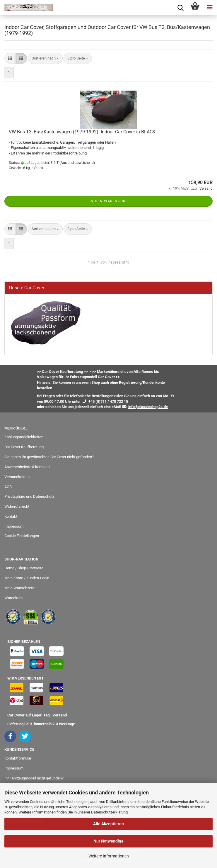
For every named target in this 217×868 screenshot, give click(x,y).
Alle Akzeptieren (108, 824)
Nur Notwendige (108, 841)
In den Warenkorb (109, 201)
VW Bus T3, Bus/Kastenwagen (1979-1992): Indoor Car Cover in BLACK (82, 132)
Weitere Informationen (109, 856)
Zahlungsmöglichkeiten (24, 437)
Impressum (14, 526)
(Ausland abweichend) (77, 163)
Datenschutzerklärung (109, 812)
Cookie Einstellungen (22, 536)
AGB (8, 487)
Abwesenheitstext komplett (27, 467)
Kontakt (11, 516)
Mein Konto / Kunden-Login (27, 578)
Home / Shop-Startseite (24, 568)
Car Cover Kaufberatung (24, 447)
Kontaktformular (18, 758)
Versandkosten (17, 477)
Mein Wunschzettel (20, 588)
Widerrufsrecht (17, 506)
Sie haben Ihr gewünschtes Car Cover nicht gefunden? (49, 457)
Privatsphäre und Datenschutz (29, 496)
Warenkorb (13, 598)
